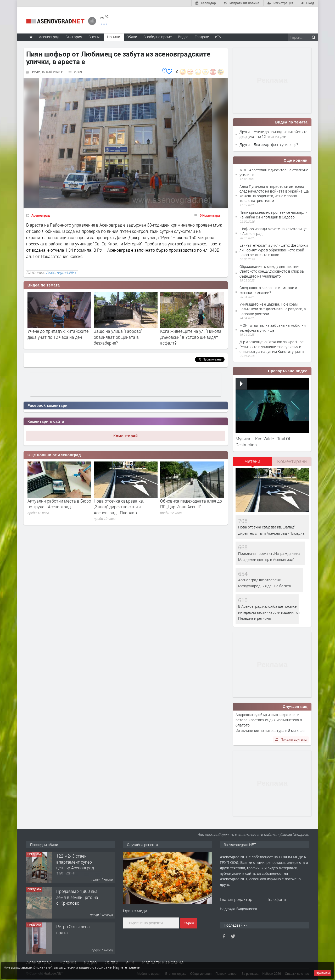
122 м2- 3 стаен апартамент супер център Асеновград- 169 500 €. (76, 865)
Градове (202, 37)
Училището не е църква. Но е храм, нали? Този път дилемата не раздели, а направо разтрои (273, 309)
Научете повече (126, 967)
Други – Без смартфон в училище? (269, 145)
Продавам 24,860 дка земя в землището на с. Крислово (77, 897)
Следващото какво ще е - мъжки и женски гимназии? (268, 290)
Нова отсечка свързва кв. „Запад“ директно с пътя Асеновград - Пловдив (119, 507)
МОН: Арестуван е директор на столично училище (274, 172)
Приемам (323, 973)
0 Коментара (210, 215)
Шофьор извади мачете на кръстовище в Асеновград (273, 231)
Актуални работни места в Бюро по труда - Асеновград (59, 504)
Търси (189, 923)
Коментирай (126, 436)
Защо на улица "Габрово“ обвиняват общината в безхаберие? (118, 337)
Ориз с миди (135, 911)
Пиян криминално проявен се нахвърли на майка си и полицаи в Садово (273, 215)
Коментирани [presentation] (292, 461)
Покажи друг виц (291, 739)
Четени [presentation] (252, 461)
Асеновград (41, 215)
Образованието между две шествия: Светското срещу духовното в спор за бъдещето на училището (272, 271)
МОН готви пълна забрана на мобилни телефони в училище (273, 328)
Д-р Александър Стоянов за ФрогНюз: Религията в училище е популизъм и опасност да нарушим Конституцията (272, 347)
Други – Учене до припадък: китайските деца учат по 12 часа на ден (273, 134)
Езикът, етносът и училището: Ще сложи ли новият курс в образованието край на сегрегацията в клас (274, 250)
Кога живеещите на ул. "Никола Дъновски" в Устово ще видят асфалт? (191, 337)
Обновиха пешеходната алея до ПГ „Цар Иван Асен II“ (191, 504)
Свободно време (158, 37)
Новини (114, 37)
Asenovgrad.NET (61, 272)
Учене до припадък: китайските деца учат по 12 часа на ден (58, 334)
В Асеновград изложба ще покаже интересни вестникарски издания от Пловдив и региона (269, 612)
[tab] (253, 463)
